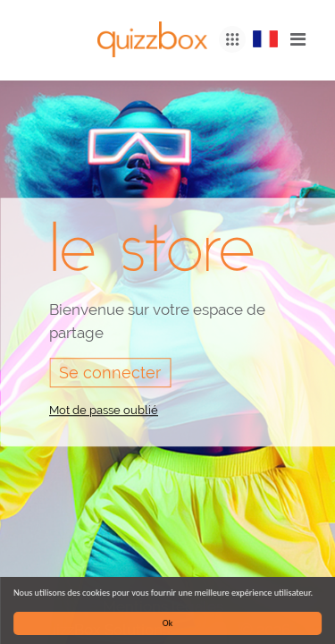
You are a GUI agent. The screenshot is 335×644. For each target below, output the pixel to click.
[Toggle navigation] (297, 40)
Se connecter (110, 373)
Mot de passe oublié (104, 410)
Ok (167, 623)
